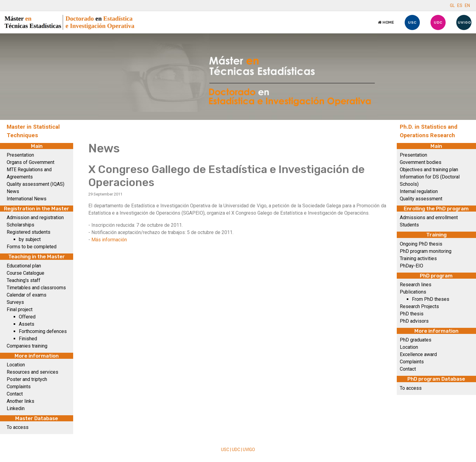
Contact (15, 394)
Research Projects (419, 306)
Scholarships (20, 225)
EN (467, 5)
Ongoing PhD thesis (421, 244)
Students (409, 225)
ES (460, 5)
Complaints (19, 387)
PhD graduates (416, 340)
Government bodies (421, 162)
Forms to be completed (32, 247)
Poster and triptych (27, 379)
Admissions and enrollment (429, 217)
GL (452, 5)
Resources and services (32, 372)
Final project (20, 309)
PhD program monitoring (426, 251)
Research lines (416, 285)
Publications (413, 292)
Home (386, 22)
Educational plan (24, 266)
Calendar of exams (27, 295)
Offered (27, 317)
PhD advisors (414, 321)
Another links (20, 401)
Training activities (418, 258)
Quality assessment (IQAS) (36, 184)
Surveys (15, 302)
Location (16, 365)
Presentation (20, 155)
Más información (109, 240)
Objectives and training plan (429, 170)
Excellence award (418, 354)
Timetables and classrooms (36, 288)
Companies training (27, 346)
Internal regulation (419, 191)
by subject (30, 239)
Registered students (29, 232)
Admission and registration (35, 217)
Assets (27, 324)
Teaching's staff (24, 280)
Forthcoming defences (43, 331)
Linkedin (16, 408)
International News (27, 199)
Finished (28, 339)
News (13, 191)
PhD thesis (412, 314)
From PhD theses (431, 299)
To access (18, 427)
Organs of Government (31, 162)
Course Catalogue (25, 273)
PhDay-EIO (411, 266)
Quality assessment (421, 199)
